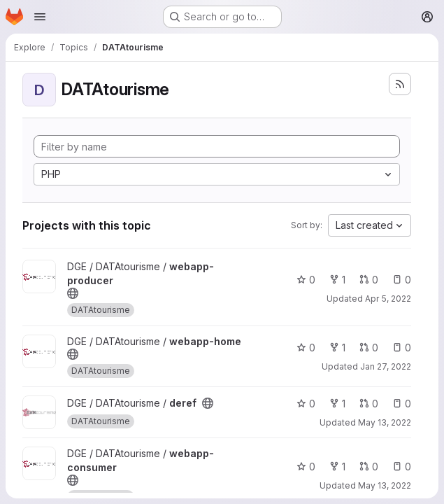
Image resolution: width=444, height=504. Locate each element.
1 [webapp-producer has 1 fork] (337, 280)
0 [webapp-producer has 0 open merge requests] (369, 280)
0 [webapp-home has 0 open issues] (402, 348)
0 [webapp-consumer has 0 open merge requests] (369, 467)
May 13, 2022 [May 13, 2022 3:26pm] (385, 485)
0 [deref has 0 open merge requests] (369, 404)
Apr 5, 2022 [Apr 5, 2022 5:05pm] (388, 299)
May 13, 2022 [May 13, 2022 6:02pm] (385, 422)
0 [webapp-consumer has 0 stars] (306, 467)
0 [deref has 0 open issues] (402, 404)
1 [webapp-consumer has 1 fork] (337, 467)
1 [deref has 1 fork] (337, 404)
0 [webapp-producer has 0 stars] (306, 280)
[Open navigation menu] (40, 17)
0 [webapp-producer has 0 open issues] (402, 280)
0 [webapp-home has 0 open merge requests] (369, 348)
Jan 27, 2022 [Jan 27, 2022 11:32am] (386, 366)
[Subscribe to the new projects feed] (400, 84)
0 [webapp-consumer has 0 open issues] (402, 467)
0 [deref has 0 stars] (306, 404)
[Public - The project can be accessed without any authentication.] (73, 293)
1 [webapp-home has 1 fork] (337, 348)
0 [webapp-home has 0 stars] (306, 348)
